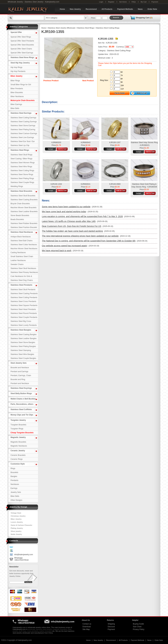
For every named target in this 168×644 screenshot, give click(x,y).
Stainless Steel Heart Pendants (23, 309)
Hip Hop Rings (16, 67)
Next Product (88, 81)
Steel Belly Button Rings (21, 393)
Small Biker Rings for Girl (21, 85)
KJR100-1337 (115, 142)
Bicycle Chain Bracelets (20, 204)
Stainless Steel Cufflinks (21, 409)
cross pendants (33, 631)
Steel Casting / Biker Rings (21, 159)
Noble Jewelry (16, 534)
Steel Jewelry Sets (19, 363)
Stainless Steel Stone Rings (22, 174)
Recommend (91, 9)
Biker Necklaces (17, 96)
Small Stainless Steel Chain (22, 256)
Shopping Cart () (144, 18)
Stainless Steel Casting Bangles (24, 334)
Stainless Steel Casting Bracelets (24, 200)
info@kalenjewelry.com (24, 555)
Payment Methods (125, 9)
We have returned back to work (57, 251)
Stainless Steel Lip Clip (20, 145)
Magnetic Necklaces (19, 446)
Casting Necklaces (18, 253)
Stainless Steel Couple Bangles (23, 358)
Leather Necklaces (18, 260)
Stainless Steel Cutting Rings (22, 171)
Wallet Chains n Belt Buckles (23, 399)
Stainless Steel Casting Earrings (24, 122)
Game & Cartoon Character (21, 525)
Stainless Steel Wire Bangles (22, 354)
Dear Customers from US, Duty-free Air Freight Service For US (72, 226)
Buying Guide (138, 624)
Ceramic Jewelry (18, 451)
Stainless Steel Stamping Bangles (21, 351)
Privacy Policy (139, 629)
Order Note (152, 9)
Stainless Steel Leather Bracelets (24, 212)
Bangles (14, 476)
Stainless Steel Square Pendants (24, 305)
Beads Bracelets (17, 219)
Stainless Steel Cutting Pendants (24, 297)
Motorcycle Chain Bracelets (23, 100)
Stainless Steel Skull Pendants (23, 290)
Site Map (86, 629)
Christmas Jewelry (18, 516)
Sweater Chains (17, 264)
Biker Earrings (16, 104)
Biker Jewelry (16, 76)
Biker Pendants (17, 89)
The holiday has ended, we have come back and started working (72, 231)
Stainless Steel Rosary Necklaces (24, 272)
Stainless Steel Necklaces (22, 232)
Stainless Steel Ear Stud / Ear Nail (23, 142)
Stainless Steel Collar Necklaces (24, 245)
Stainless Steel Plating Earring (23, 130)
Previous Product (51, 81)
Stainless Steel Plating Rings (22, 178)
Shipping (111, 624)
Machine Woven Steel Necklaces (24, 249)
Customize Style (18, 464)
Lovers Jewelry (17, 522)
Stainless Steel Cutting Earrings (23, 118)
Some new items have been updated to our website (66, 207)
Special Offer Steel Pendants (22, 41)
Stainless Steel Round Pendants (24, 313)
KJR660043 (86, 142)
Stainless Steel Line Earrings (22, 137)
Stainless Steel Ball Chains (21, 241)
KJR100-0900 (115, 184)
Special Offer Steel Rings (21, 37)
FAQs (134, 2)
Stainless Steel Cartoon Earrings (24, 133)
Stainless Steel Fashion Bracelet (24, 227)
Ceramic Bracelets (18, 455)
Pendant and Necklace (20, 383)
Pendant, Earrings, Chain (21, 375)
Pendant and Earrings (19, 372)
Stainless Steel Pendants (21, 285)
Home (62, 9)
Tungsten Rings (17, 429)
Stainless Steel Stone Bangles (23, 342)
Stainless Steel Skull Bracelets (23, 196)
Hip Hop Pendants (18, 71)
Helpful (135, 620)
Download (87, 627)
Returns (110, 620)
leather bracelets (46, 631)
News (140, 9)
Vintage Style (16, 513)
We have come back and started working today (64, 212)
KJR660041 (86, 184)
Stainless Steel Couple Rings (22, 182)
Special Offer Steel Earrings (22, 53)
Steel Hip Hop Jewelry (20, 63)
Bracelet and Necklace (20, 368)
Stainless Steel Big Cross (21, 321)
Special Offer (16, 32)
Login (101, 2)
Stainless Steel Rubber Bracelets (24, 223)
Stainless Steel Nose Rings (22, 57)
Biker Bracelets (17, 93)
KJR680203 (56, 142)
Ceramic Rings (17, 459)
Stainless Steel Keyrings (21, 388)
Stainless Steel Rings (20, 150)
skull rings (23, 631)
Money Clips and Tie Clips (22, 415)
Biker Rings (15, 81)
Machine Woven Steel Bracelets (24, 208)
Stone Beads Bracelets (20, 215)
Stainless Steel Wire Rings (21, 167)
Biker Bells (15, 108)
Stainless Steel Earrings (21, 113)
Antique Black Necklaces (21, 237)
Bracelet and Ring (18, 379)
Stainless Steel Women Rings (23, 163)
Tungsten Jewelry (18, 420)
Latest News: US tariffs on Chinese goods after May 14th (69, 221)
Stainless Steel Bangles (21, 330)
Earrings (14, 488)
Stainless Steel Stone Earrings (23, 126)
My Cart (144, 2)
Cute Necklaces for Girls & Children (21, 277)
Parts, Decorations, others (22, 404)
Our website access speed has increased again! (65, 246)
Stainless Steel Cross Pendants (23, 301)
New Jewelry (75, 9)
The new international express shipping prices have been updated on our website (80, 236)
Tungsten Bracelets (18, 425)
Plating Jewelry (17, 528)
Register (111, 2)
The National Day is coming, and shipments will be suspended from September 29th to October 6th (89, 241)
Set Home (123, 2)
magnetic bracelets (60, 629)
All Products (107, 9)
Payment (155, 2)
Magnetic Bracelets (18, 442)
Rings (13, 468)
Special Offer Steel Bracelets (22, 45)
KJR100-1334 (56, 184)
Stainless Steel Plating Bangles (23, 346)
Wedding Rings (17, 186)
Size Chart (137, 627)
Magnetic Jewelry (18, 437)
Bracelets (14, 472)
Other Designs (16, 500)
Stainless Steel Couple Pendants (24, 317)
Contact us (87, 624)
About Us (86, 620)
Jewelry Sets (16, 492)
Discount (111, 627)
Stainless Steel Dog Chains (22, 280)
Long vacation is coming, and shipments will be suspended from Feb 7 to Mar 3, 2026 (82, 216)
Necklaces (15, 484)
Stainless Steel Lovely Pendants (24, 325)
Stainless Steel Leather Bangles (24, 338)
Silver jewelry (16, 531)
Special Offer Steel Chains (21, 49)
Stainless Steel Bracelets (21, 191)
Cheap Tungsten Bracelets (22, 433)
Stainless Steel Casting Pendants (24, 294)
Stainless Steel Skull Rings (21, 155)
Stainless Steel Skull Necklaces (23, 268)
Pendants (14, 480)
